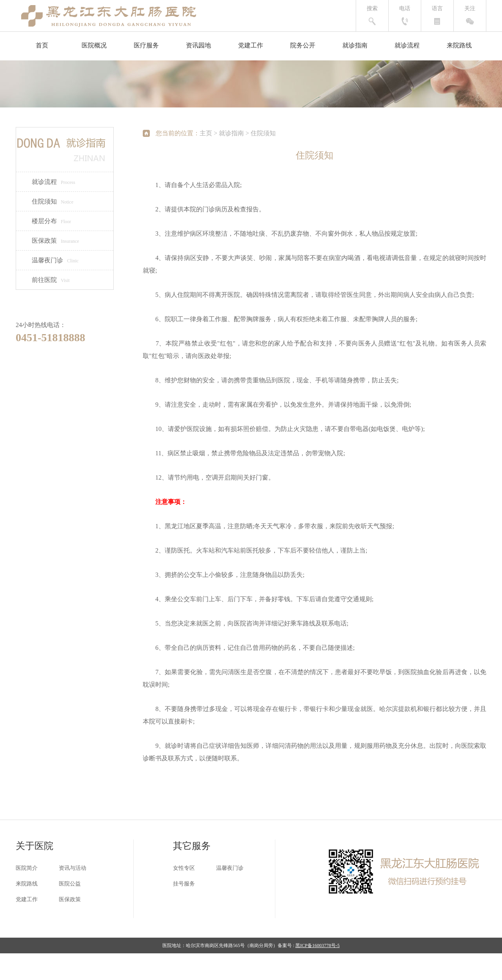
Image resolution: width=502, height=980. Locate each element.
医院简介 (27, 868)
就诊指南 (355, 45)
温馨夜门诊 (55, 260)
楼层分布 (51, 221)
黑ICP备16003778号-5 (317, 945)
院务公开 (303, 45)
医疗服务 (146, 45)
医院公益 (70, 884)
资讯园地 (198, 45)
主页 (206, 133)
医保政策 (55, 241)
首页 (42, 45)
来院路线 (459, 45)
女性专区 (184, 868)
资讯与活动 (73, 868)
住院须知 (53, 201)
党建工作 (251, 45)
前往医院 (51, 280)
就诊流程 (407, 45)
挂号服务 (184, 884)
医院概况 (94, 45)
